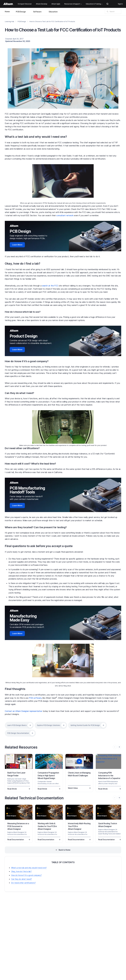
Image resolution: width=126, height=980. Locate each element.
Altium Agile (56, 4)
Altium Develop (42, 4)
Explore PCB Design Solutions (49, 725)
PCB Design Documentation (18, 733)
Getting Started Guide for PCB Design (85, 725)
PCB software (35, 698)
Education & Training (94, 4)
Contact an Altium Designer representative (23, 711)
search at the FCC (50, 286)
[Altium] (8, 4)
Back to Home (65, 850)
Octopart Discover (25, 4)
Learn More (17, 245)
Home (7, 12)
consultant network (65, 215)
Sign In (120, 4)
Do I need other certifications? (22, 448)
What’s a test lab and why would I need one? (36, 137)
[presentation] (119, 747)
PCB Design (21, 12)
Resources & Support (73, 4)
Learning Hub (9, 21)
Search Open (107, 4)
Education (53, 12)
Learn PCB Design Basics (17, 725)
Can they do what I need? (19, 393)
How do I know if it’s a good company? (27, 361)
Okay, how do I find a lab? (23, 264)
